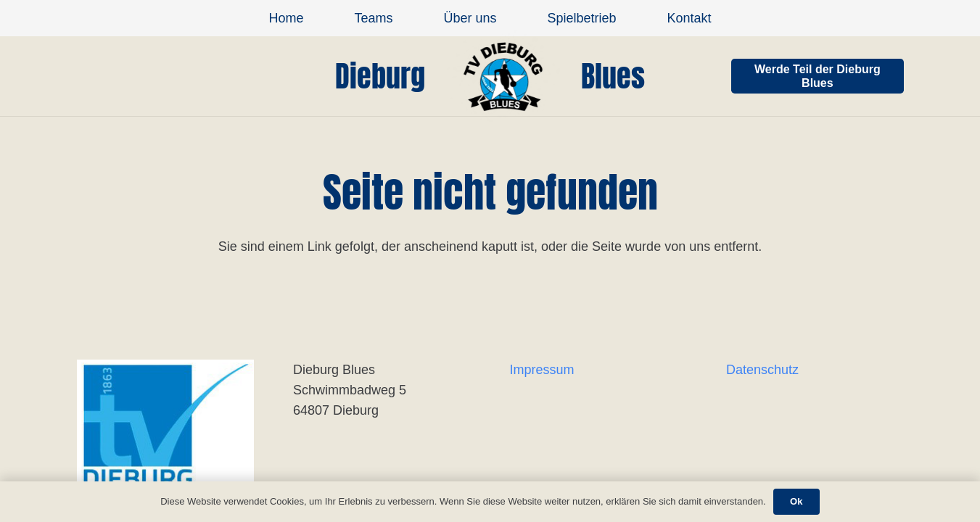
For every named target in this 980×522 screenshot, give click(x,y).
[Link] (503, 76)
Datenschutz (762, 370)
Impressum (542, 370)
